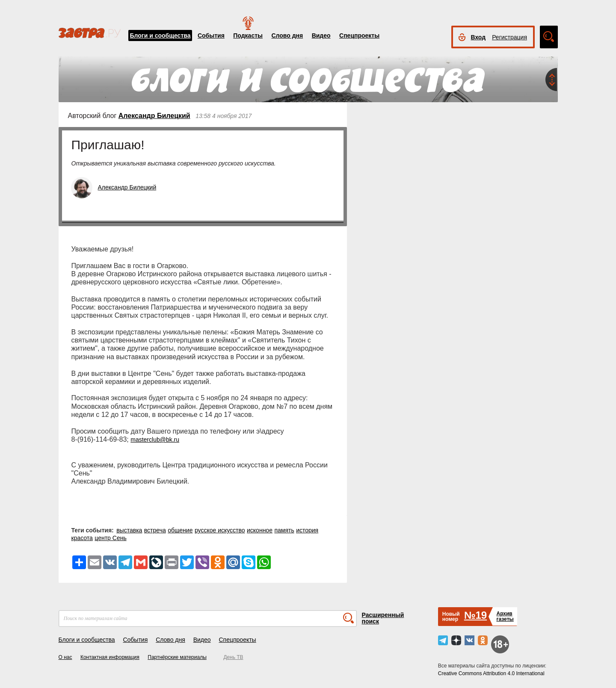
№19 (475, 615)
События (211, 35)
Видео (321, 35)
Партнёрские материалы (177, 657)
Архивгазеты (505, 616)
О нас (65, 657)
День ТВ (233, 657)
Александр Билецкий (154, 116)
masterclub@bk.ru (155, 440)
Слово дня (287, 35)
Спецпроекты (359, 35)
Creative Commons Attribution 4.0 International (491, 673)
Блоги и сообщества (160, 35)
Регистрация (509, 37)
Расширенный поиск (383, 618)
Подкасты (248, 35)
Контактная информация (110, 657)
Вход (478, 37)
